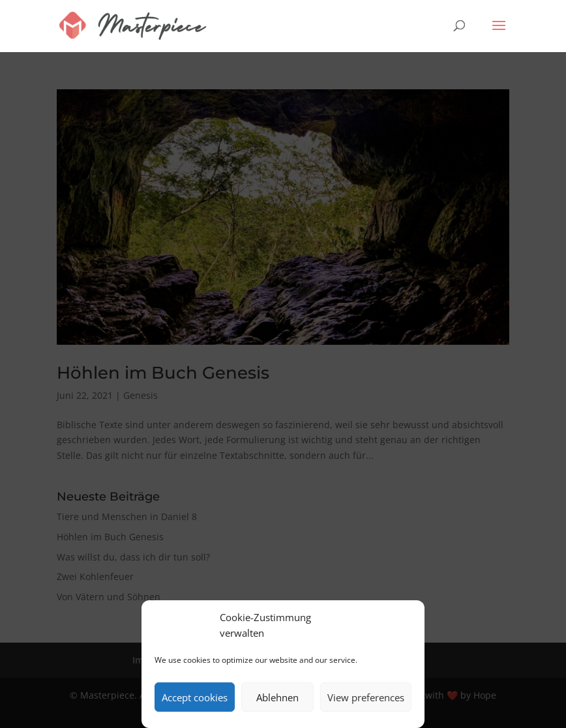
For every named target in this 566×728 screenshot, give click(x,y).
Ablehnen (277, 697)
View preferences (366, 697)
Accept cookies (195, 697)
